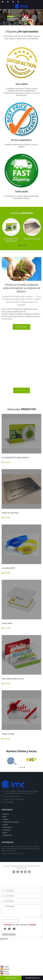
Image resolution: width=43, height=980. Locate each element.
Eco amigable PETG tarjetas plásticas (15, 457)
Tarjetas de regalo (8, 734)
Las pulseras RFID (8, 568)
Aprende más (21, 327)
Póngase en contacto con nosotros (12, 853)
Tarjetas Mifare (7, 623)
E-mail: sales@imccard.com (13, 796)
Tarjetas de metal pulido (10, 513)
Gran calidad (22, 84)
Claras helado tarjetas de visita (13, 679)
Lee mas (7, 462)
